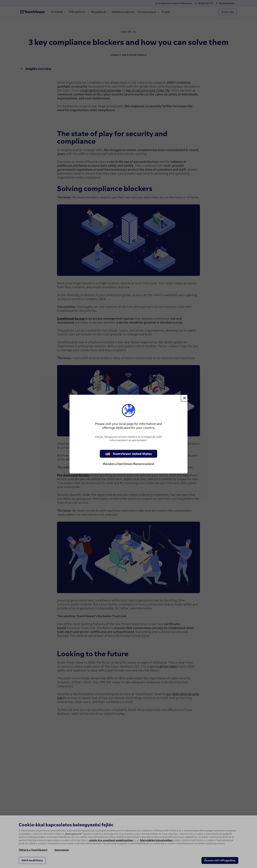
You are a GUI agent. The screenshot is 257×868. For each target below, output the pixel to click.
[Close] (184, 398)
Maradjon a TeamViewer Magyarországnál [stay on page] (128, 464)
